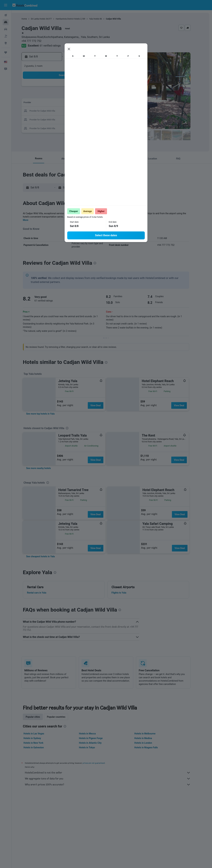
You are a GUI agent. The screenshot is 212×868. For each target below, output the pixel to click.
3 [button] (61, 95)
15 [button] (101, 103)
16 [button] (53, 111)
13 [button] (85, 103)
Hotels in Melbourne (151, 734)
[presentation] (141, 144)
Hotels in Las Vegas (40, 734)
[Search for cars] (6, 29)
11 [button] (69, 103)
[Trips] (6, 52)
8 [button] (100, 95)
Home (30, 19)
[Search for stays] (6, 22)
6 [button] (85, 95)
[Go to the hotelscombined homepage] (25, 5)
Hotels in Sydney (38, 738)
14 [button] (93, 103)
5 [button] (77, 95)
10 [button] (61, 103)
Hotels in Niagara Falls (152, 747)
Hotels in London (149, 743)
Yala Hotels (100, 19)
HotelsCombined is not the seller (113, 773)
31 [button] (61, 127)
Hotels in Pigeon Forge (96, 738)
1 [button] (100, 87)
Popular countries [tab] (62, 717)
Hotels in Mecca (93, 734)
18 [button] (69, 111)
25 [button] (69, 119)
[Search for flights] (6, 15)
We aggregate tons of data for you (113, 779)
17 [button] (61, 111)
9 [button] (53, 103)
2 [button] (53, 95)
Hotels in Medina (149, 738)
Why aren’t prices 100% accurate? (113, 785)
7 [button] (93, 95)
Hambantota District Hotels (73, 19)
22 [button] (101, 111)
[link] (46, 414)
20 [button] (85, 111)
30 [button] (53, 127)
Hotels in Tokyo (93, 747)
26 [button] (77, 119)
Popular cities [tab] (39, 717)
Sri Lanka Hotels (44, 19)
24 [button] (61, 119)
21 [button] (93, 111)
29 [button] (101, 119)
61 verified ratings (56, 46)
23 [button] (53, 119)
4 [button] (69, 95)
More (31, 220)
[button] (6, 5)
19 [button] (77, 111)
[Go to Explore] (6, 43)
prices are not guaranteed (100, 763)
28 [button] (93, 119)
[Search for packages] (6, 36)
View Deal (101, 405)
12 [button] (77, 103)
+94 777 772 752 (37, 41)
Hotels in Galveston (39, 747)
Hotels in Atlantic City (96, 743)
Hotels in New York (39, 743)
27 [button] (85, 119)
